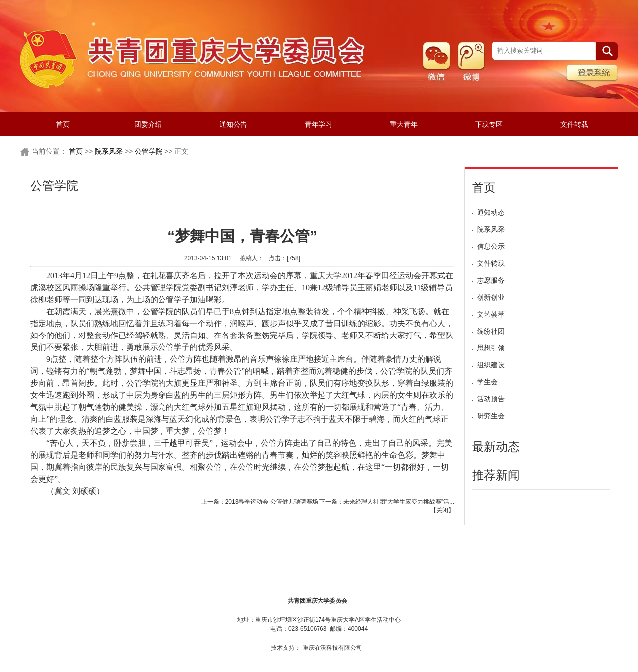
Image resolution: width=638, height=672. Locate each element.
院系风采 (109, 151)
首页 (63, 124)
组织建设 (491, 365)
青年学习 (319, 124)
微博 (469, 54)
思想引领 (491, 348)
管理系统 (592, 72)
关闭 (442, 510)
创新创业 (491, 297)
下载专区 (489, 124)
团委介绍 (148, 124)
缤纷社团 (491, 331)
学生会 (487, 382)
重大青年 (404, 124)
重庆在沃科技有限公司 (331, 648)
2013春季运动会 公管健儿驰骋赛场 (272, 502)
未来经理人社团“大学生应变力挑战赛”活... (399, 502)
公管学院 (149, 151)
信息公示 (491, 246)
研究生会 (491, 416)
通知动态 (491, 212)
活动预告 (491, 399)
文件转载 (574, 124)
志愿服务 (491, 280)
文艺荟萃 (491, 314)
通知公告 (233, 124)
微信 (435, 54)
